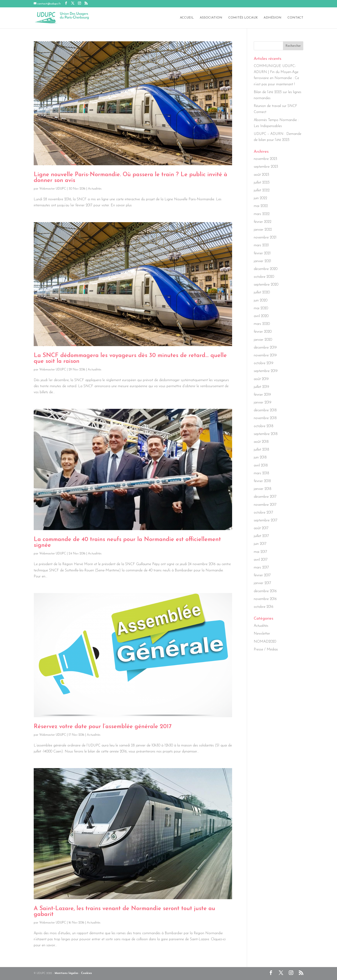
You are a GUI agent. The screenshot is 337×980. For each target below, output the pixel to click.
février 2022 (263, 222)
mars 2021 (261, 245)
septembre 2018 (266, 434)
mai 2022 (261, 206)
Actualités (95, 189)
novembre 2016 (265, 599)
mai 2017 (260, 552)
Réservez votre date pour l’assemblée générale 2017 (103, 727)
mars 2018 (261, 473)
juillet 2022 (262, 190)
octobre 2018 (264, 426)
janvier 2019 (263, 403)
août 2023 (261, 175)
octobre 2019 (264, 363)
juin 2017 (260, 544)
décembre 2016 (265, 591)
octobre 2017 (263, 513)
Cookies (86, 973)
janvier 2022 (263, 230)
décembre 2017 (265, 497)
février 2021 (262, 253)
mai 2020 (261, 308)
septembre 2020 (266, 285)
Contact (295, 18)
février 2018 (262, 481)
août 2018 (261, 442)
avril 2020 (261, 316)
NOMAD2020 (265, 642)
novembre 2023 (265, 159)
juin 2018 (260, 458)
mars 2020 (262, 324)
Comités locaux (243, 18)
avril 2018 (261, 466)
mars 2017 (261, 568)
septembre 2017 (266, 520)
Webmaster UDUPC (53, 189)
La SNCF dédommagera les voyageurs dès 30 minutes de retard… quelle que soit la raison (130, 358)
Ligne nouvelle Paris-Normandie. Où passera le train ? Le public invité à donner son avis (130, 178)
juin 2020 (261, 301)
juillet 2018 (261, 450)
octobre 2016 (264, 607)
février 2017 (262, 575)
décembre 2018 (265, 410)
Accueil (187, 18)
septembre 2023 (266, 167)
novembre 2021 (265, 238)
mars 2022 (262, 214)
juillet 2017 (261, 536)
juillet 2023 (262, 183)
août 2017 (261, 528)
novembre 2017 (265, 505)
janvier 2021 (262, 261)
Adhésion (273, 18)
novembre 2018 (265, 418)
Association (211, 18)
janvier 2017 (262, 583)
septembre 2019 (266, 371)
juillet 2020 (262, 293)
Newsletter (262, 634)
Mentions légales (67, 973)
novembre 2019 (265, 355)
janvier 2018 (263, 489)
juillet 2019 (261, 387)
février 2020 (263, 332)
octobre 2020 (264, 277)
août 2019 (261, 379)
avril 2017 (261, 560)
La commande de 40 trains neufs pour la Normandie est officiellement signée (127, 542)
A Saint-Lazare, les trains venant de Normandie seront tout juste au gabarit (124, 912)
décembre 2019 (265, 348)
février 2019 (262, 395)
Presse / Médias (266, 650)
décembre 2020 (266, 269)
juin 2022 (260, 198)
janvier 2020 (263, 340)
